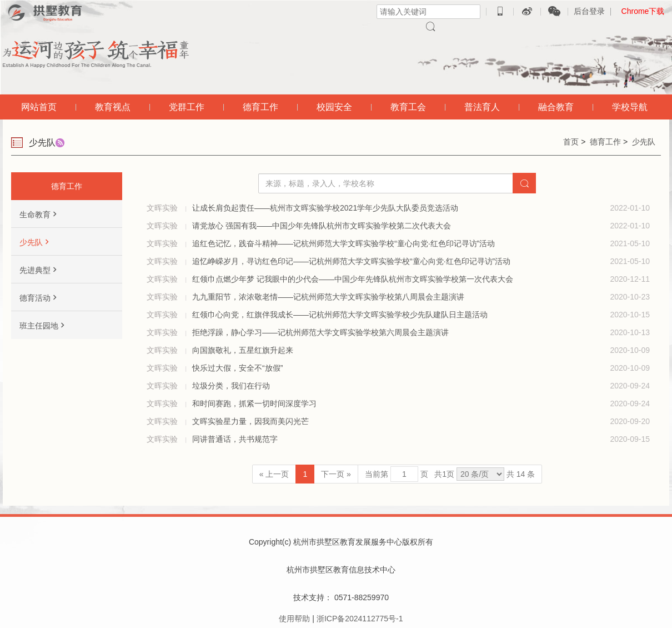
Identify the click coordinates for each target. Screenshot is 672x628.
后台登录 (589, 11)
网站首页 (39, 107)
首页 (571, 142)
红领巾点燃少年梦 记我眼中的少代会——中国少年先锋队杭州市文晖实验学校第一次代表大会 (353, 279)
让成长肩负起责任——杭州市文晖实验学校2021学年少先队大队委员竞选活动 (325, 208)
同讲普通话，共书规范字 (235, 439)
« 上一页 (274, 474)
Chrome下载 (643, 11)
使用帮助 (294, 619)
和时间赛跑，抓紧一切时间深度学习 (254, 403)
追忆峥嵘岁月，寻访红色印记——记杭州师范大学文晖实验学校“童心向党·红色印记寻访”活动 (351, 261)
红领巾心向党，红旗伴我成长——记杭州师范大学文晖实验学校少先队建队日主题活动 (340, 315)
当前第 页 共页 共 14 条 (450, 474)
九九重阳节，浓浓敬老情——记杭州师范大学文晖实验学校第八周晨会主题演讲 (328, 297)
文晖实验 (163, 208)
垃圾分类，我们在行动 (231, 386)
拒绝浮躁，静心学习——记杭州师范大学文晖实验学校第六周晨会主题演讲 (320, 332)
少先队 (644, 142)
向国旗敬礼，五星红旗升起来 (243, 350)
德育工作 (605, 142)
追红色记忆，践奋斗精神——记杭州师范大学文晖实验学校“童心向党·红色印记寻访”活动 (343, 243)
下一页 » (336, 474)
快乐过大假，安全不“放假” (237, 368)
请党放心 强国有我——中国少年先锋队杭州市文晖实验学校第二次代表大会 (322, 226)
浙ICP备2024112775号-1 (360, 619)
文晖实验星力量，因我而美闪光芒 (250, 421)
